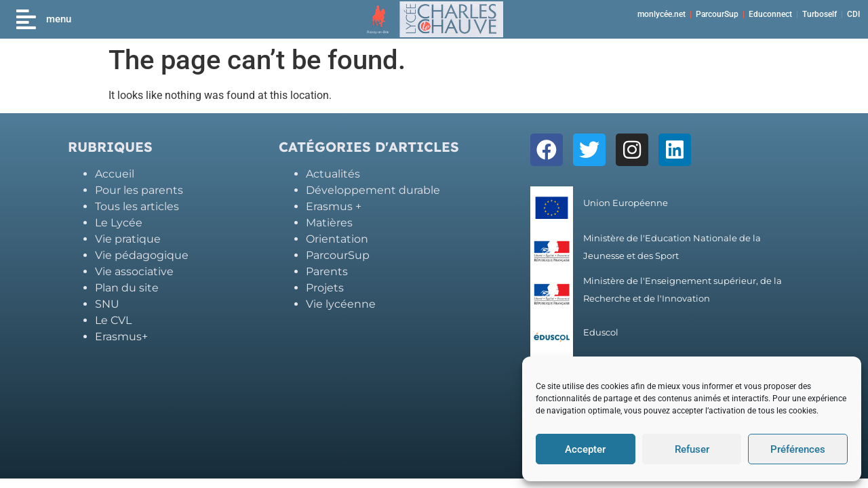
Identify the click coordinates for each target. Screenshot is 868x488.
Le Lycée (119, 223)
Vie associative (134, 271)
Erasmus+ (121, 337)
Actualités (333, 174)
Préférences (798, 449)
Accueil (115, 174)
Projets (325, 288)
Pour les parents (139, 190)
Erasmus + (334, 206)
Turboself (820, 14)
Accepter (585, 449)
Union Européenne (626, 203)
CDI (853, 14)
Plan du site (127, 288)
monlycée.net (662, 14)
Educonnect (770, 14)
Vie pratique (128, 239)
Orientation (337, 239)
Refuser (692, 449)
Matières (329, 223)
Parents (327, 271)
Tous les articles (137, 206)
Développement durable (373, 190)
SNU (107, 304)
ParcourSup (717, 14)
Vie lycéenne (341, 304)
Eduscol (601, 332)
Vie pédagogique (142, 255)
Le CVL (113, 320)
